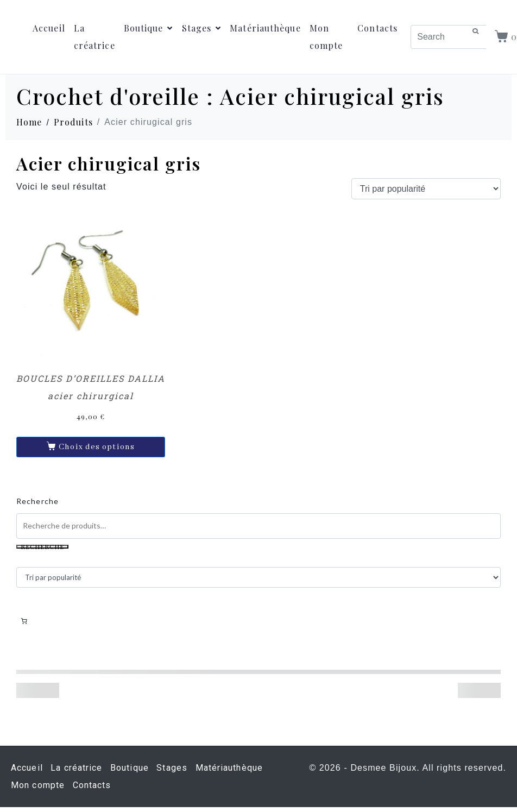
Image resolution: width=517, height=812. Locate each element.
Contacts (377, 28)
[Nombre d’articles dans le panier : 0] (24, 621)
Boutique (149, 28)
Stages (202, 28)
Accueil (49, 28)
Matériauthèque (265, 28)
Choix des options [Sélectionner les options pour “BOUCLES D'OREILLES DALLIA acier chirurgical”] (97, 447)
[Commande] (426, 189)
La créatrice (94, 37)
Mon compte (326, 37)
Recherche (37, 501)
